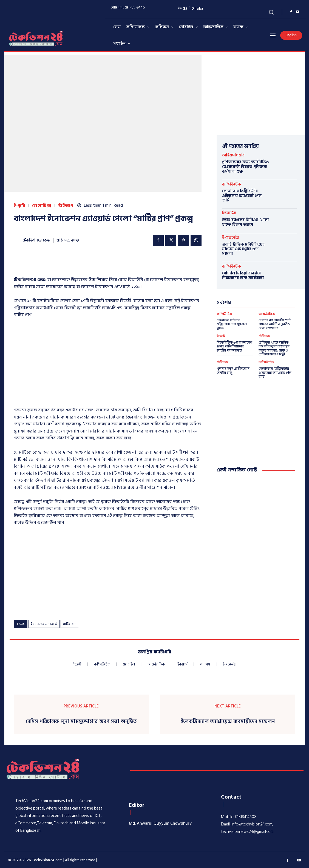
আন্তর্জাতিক (267, 314)
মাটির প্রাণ (70, 624)
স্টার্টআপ (66, 206)
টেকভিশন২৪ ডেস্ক (36, 241)
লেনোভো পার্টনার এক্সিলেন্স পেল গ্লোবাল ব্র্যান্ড (232, 324)
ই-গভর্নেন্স (230, 238)
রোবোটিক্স (42, 206)
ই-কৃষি (19, 206)
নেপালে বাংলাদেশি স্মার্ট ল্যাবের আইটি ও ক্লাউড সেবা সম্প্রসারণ (275, 324)
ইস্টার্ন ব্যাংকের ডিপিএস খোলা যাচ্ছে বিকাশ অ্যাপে (245, 222)
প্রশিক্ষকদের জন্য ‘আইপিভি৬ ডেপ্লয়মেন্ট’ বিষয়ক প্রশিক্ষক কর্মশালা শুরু (245, 167)
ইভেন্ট (221, 336)
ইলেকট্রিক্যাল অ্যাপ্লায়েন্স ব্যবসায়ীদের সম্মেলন (228, 721)
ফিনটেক (229, 213)
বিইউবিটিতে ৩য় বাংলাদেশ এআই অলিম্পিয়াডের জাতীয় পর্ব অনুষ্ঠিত (234, 347)
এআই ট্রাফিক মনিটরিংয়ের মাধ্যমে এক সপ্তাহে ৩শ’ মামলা (243, 249)
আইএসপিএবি (233, 155)
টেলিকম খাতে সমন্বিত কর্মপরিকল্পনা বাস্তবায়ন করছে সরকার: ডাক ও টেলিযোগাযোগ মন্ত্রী (274, 349)
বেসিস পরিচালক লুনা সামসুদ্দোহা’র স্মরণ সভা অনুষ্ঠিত (81, 721)
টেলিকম (264, 336)
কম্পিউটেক (232, 184)
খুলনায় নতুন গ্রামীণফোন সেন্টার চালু (233, 371)
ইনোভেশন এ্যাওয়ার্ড (44, 624)
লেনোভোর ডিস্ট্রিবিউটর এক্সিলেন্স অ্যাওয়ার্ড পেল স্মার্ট (242, 196)
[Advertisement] (108, 364)
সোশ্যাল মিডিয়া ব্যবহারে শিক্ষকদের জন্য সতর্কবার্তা (243, 276)
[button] (271, 12)
